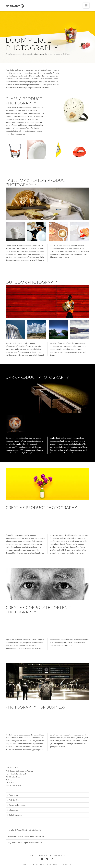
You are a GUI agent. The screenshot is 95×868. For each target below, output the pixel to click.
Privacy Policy (45, 855)
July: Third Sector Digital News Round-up (25, 843)
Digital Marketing (15, 815)
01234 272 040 (15, 786)
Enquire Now (13, 795)
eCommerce (39, 54)
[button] (86, 5)
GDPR (55, 855)
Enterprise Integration (17, 805)
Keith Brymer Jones (68, 550)
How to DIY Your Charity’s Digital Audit (24, 830)
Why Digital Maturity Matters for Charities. (26, 836)
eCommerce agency (24, 70)
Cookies (62, 855)
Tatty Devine (70, 547)
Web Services (13, 800)
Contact (33, 855)
